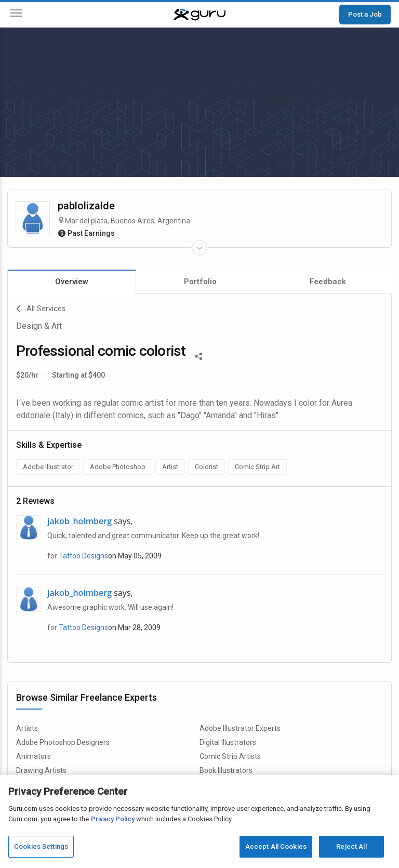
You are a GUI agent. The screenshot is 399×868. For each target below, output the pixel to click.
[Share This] (198, 355)
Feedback (328, 282)
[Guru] (199, 15)
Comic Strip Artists (230, 756)
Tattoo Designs (83, 556)
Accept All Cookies (276, 846)
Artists (27, 728)
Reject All (351, 846)
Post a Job (365, 14)
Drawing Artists (41, 770)
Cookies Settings (41, 846)
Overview (72, 282)
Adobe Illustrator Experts (240, 728)
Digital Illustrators (228, 742)
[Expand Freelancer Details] (199, 248)
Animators (34, 756)
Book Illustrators (226, 770)
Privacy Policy (113, 819)
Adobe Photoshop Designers (63, 742)
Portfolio (200, 282)
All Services (41, 309)
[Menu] (16, 15)
